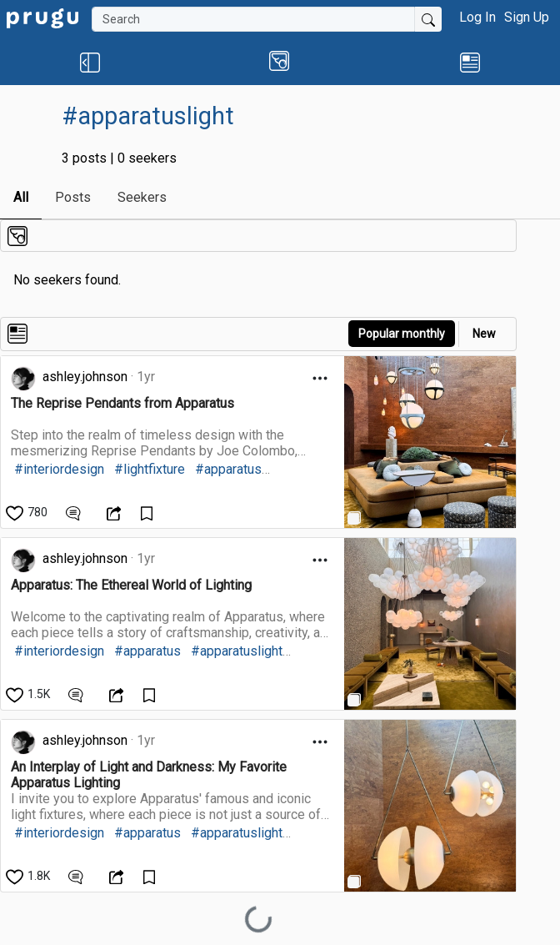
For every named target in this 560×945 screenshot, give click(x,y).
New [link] (484, 334)
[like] (28, 512)
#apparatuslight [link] (237, 651)
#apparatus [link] (228, 469)
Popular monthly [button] (402, 334)
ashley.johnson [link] (85, 377)
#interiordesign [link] (59, 469)
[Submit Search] (428, 19)
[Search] (253, 19)
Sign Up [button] (527, 17)
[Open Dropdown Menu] (320, 378)
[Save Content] (149, 512)
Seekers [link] (142, 197)
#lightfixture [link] (150, 469)
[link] (42, 17)
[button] (90, 62)
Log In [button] (477, 17)
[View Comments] (75, 512)
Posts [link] (73, 197)
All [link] (21, 197)
